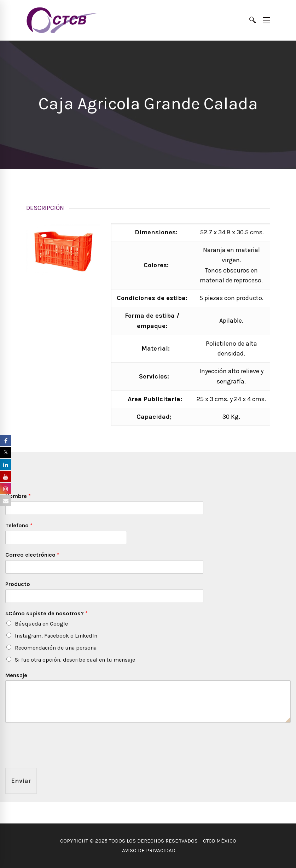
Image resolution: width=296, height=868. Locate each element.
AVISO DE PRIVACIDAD (148, 850)
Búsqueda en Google (41, 624)
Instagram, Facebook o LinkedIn (56, 636)
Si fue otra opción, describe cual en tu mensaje (75, 660)
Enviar (21, 781)
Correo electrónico (32, 555)
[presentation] (59, 756)
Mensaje (16, 675)
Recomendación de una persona (56, 648)
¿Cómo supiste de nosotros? (47, 613)
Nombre (18, 496)
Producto (18, 584)
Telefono (19, 525)
